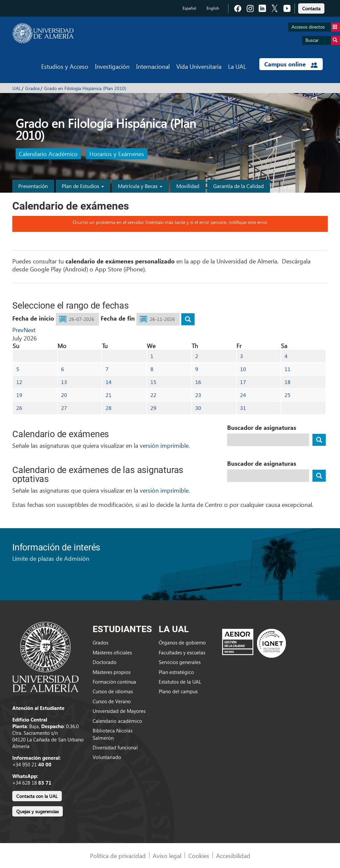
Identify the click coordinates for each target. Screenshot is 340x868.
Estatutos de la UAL (180, 682)
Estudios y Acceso (65, 66)
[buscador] (319, 440)
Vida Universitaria (199, 66)
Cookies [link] (199, 856)
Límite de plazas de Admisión (51, 558)
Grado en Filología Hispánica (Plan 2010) (85, 88)
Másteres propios (112, 672)
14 (109, 382)
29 (153, 408)
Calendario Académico (48, 154)
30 (198, 408)
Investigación (112, 66)
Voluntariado (107, 757)
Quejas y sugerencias (38, 811)
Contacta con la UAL (37, 796)
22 (153, 395)
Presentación (33, 186)
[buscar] (188, 319)
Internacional (153, 66)
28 (109, 408)
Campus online (291, 64)
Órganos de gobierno (182, 642)
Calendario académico (117, 721)
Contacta (311, 8)
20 (64, 395)
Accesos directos (316, 27)
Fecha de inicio (33, 318)
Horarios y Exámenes (117, 154)
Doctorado (105, 662)
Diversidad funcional (115, 747)
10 (243, 369)
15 (153, 382)
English (213, 8)
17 (243, 382)
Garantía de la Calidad (238, 186)
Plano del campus (178, 691)
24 (243, 395)
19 (19, 395)
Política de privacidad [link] (118, 856)
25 (288, 395)
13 (64, 382)
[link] (311, 7)
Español (189, 8)
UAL (17, 88)
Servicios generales (180, 662)
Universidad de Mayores (119, 711)
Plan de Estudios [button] (83, 186)
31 (243, 408)
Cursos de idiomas (113, 691)
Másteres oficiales (112, 652)
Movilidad (188, 186)
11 (288, 369)
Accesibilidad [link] (233, 856)
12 (19, 382)
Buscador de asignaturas (262, 428)
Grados (33, 88)
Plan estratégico (176, 672)
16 (198, 382)
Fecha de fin (118, 318)
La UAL (237, 66)
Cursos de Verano (112, 701)
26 (19, 408)
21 (109, 395)
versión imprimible (164, 445)
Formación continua (114, 682)
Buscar (323, 40)
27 (64, 408)
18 (288, 382)
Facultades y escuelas (182, 652)
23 (198, 395)
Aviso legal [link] (167, 856)
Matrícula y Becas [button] (140, 186)
